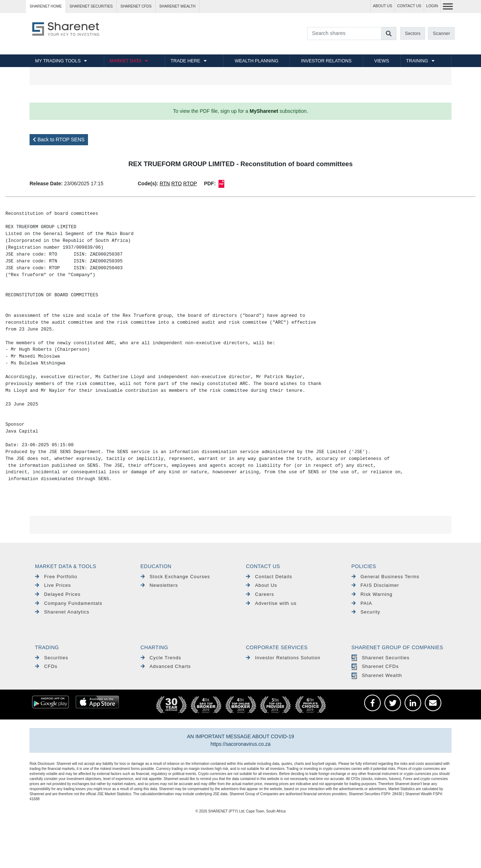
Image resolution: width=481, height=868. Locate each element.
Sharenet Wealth (377, 675)
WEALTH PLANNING (257, 61)
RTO (176, 183)
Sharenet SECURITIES (91, 6)
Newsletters (159, 585)
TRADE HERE (185, 61)
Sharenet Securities (381, 658)
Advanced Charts (166, 666)
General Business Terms (386, 577)
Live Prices (53, 585)
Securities (52, 658)
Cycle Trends (161, 658)
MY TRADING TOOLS (58, 61)
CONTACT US (409, 6)
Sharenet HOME (46, 6)
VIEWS (382, 61)
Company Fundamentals (69, 603)
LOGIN (432, 6)
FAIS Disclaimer (376, 585)
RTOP (190, 183)
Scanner (442, 33)
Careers (260, 594)
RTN (165, 183)
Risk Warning (372, 594)
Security (366, 612)
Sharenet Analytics (62, 612)
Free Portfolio (56, 577)
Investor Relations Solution (283, 658)
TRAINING (417, 61)
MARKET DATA (126, 61)
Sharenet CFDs (136, 6)
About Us (262, 585)
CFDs (46, 666)
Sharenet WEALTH (177, 6)
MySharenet (264, 111)
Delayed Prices (58, 594)
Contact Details (269, 577)
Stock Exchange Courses (175, 577)
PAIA (362, 603)
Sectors (413, 33)
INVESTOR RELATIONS (326, 61)
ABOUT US (382, 6)
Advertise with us (271, 603)
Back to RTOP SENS (59, 139)
